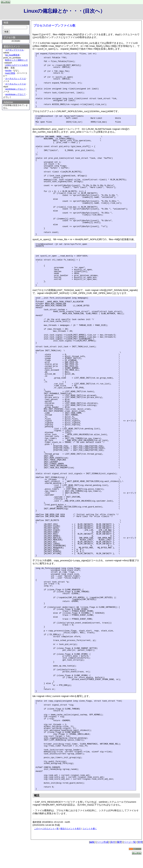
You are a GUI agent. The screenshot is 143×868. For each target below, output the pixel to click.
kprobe (8, 70)
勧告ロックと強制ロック (16, 60)
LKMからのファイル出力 (16, 65)
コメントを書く (90, 829)
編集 (92, 842)
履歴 (119, 842)
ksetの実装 (10, 73)
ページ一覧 (130, 842)
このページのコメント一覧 (46, 829)
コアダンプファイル (14, 50)
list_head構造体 (12, 55)
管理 (140, 842)
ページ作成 (102, 842)
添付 (113, 842)
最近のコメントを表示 (71, 829)
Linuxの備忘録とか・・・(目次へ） (64, 11)
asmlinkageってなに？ (15, 89)
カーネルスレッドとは (15, 78)
